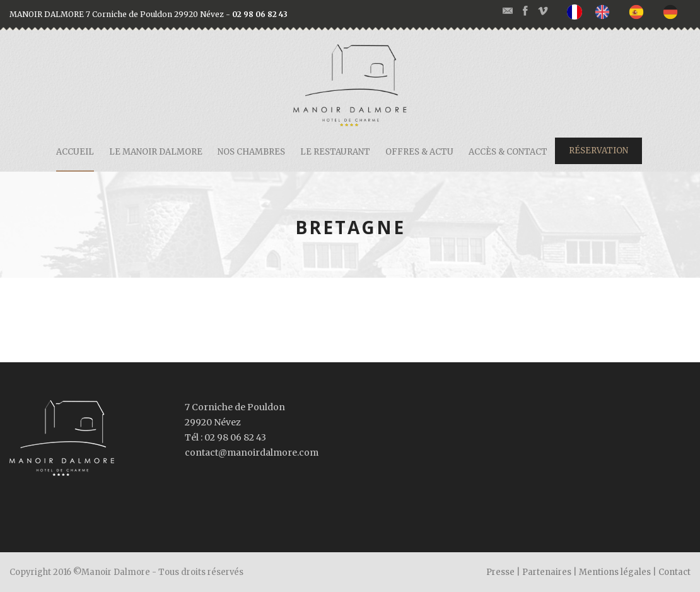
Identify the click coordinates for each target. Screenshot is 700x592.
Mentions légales (615, 572)
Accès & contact (508, 152)
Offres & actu (419, 152)
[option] (605, 11)
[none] (578, 12)
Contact (674, 572)
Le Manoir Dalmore (156, 152)
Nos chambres (251, 152)
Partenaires (547, 572)
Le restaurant (335, 152)
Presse (500, 572)
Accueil (75, 152)
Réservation (598, 151)
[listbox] (629, 12)
